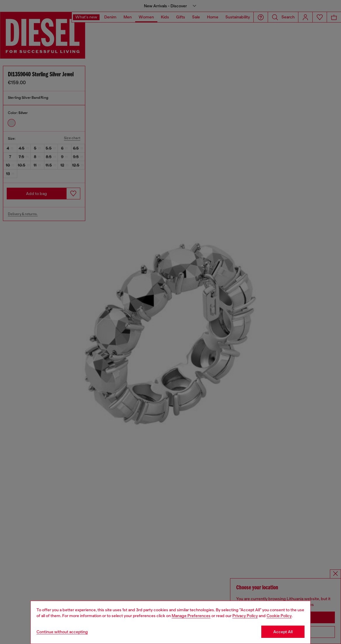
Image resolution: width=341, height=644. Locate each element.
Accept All (283, 632)
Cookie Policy (279, 616)
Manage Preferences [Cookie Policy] (191, 616)
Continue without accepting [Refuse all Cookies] (62, 632)
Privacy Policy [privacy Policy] (245, 616)
